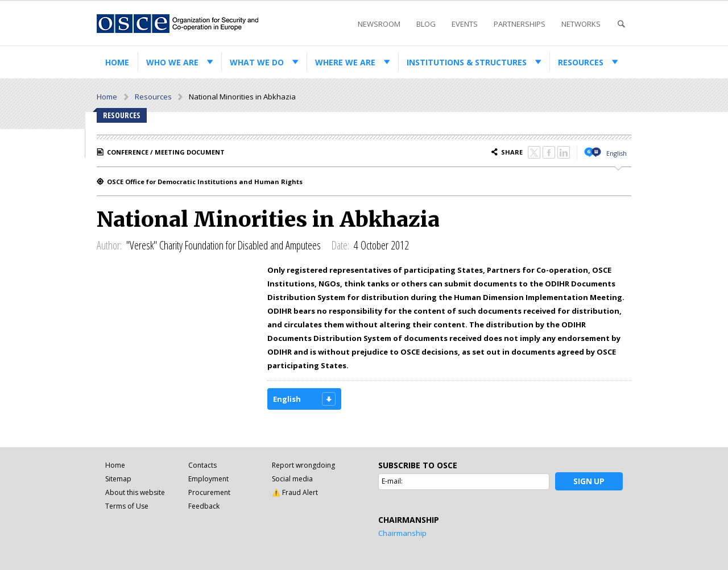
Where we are (345, 62)
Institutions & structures (467, 62)
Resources (581, 62)
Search (621, 24)
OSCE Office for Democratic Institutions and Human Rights (205, 182)
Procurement (209, 492)
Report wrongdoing (303, 465)
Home (117, 62)
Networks (581, 24)
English (617, 153)
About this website (135, 492)
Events (465, 24)
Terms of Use (127, 506)
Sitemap (118, 479)
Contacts (202, 465)
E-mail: (392, 481)
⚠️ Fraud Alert (295, 492)
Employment (208, 479)
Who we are (172, 62)
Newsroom (379, 24)
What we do (257, 62)
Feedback (204, 506)
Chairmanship (402, 533)
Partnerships (520, 24)
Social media (292, 479)
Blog (426, 24)
